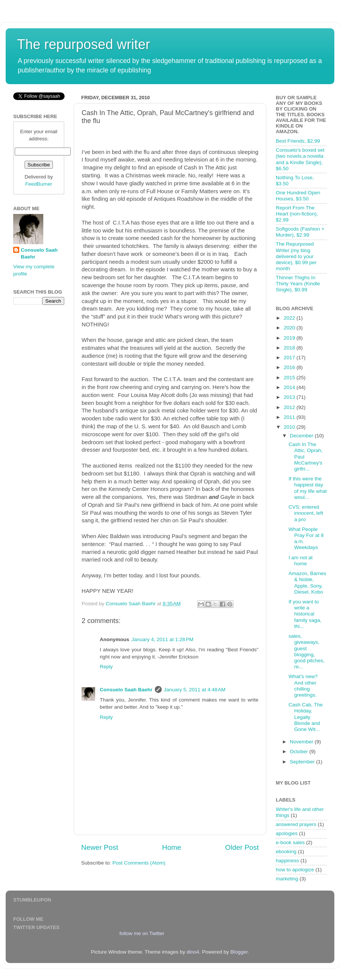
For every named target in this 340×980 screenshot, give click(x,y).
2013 (290, 397)
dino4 (193, 952)
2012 (290, 407)
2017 (290, 358)
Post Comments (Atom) (139, 863)
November (302, 742)
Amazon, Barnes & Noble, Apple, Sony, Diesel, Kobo (308, 583)
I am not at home (301, 561)
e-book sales (290, 842)
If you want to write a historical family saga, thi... (305, 614)
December (302, 436)
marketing (287, 879)
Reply (106, 667)
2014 (290, 387)
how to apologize (295, 870)
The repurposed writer (83, 44)
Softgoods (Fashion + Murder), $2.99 (300, 232)
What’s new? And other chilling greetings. (303, 686)
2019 (290, 338)
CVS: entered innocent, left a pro (306, 513)
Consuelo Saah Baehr (126, 690)
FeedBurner (39, 184)
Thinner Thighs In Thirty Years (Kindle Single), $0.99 (298, 284)
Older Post (242, 847)
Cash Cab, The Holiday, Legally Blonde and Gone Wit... (306, 717)
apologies (287, 833)
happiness (287, 861)
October (300, 752)
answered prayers (296, 824)
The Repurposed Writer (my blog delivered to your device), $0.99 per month (296, 256)
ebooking (286, 852)
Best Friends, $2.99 (298, 141)
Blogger (239, 952)
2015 (290, 378)
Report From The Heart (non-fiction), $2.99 (297, 214)
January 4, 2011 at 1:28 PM (162, 639)
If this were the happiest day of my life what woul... (308, 488)
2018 (290, 348)
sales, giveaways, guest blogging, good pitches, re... (307, 651)
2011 (290, 417)
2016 (290, 367)
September (303, 762)
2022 (290, 318)
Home (172, 847)
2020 (290, 328)
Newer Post (100, 847)
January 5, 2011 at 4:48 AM (195, 690)
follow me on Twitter (142, 933)
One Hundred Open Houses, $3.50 (298, 196)
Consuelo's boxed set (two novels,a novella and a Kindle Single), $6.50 (300, 159)
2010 (290, 427)
